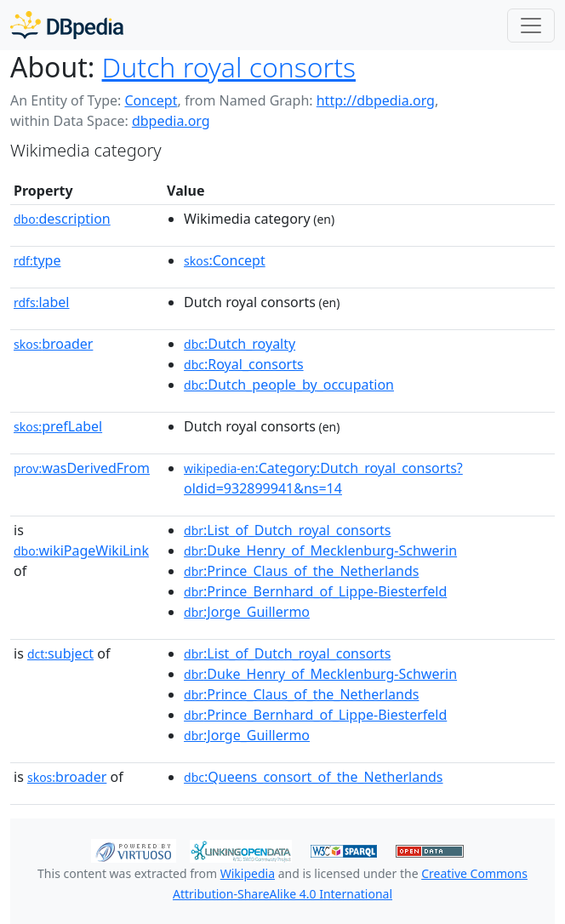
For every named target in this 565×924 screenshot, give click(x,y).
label (42, 302)
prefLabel (58, 426)
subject (60, 653)
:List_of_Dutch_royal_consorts (287, 530)
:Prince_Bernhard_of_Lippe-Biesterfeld (315, 591)
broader (53, 344)
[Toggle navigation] (531, 26)
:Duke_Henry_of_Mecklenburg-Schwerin (320, 550)
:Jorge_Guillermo (247, 612)
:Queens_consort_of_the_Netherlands (313, 777)
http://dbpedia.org (376, 100)
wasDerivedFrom (82, 468)
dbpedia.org (171, 121)
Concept (151, 100)
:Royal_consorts (244, 364)
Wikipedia (248, 873)
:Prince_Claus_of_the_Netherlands (301, 571)
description (62, 219)
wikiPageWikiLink (81, 550)
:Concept (225, 260)
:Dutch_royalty (240, 344)
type (37, 260)
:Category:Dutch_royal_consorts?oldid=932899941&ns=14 (323, 478)
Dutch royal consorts (229, 67)
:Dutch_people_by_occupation (289, 385)
